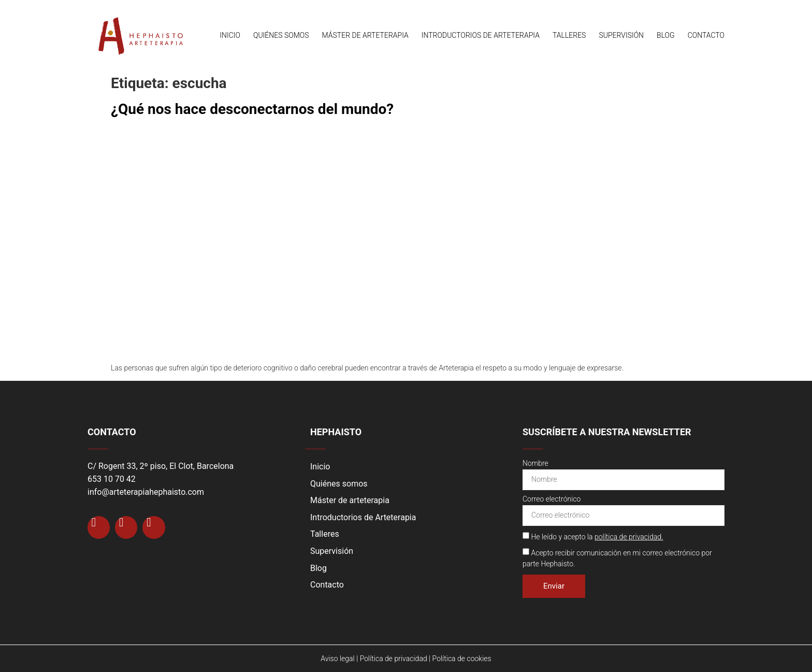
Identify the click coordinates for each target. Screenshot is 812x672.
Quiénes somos (281, 35)
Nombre (535, 463)
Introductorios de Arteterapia (481, 35)
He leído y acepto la (597, 537)
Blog (666, 35)
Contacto (706, 35)
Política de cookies (462, 659)
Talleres (569, 35)
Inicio (230, 35)
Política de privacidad (394, 659)
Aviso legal (337, 659)
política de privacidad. (629, 537)
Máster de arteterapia (365, 35)
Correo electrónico (552, 499)
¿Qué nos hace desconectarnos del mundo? (252, 109)
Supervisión (621, 35)
